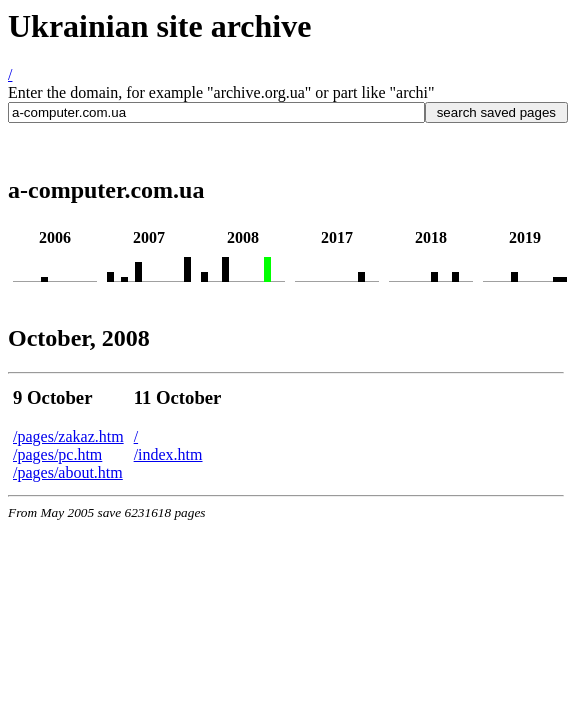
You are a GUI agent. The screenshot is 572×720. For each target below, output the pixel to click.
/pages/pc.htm (57, 454)
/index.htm (168, 454)
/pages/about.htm (68, 472)
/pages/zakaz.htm (68, 436)
